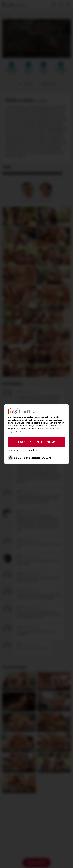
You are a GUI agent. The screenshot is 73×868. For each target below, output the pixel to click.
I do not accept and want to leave (24, 450)
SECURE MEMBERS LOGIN (32, 458)
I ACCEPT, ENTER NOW (36, 442)
